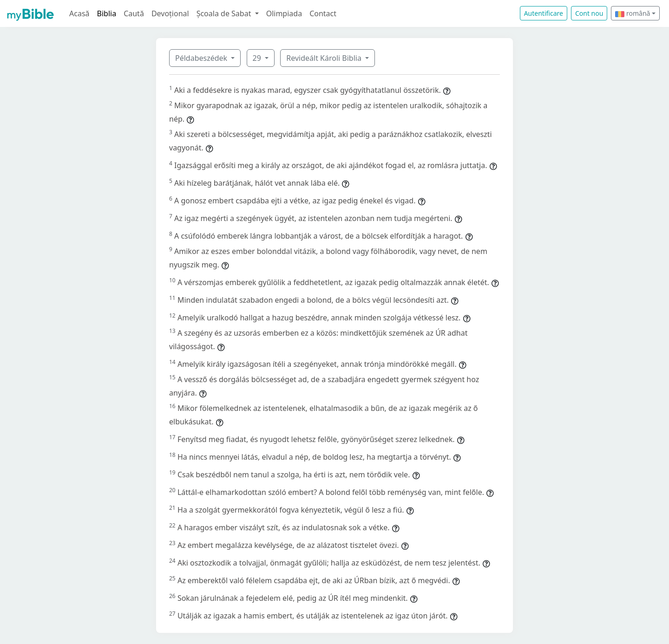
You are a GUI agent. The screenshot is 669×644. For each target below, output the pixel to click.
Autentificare (544, 13)
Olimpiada (284, 13)
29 (258, 58)
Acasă (79, 13)
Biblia (107, 13)
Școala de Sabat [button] (225, 13)
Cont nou (589, 13)
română (633, 13)
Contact (323, 13)
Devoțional (170, 13)
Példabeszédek (202, 58)
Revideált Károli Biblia (325, 58)
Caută (134, 13)
